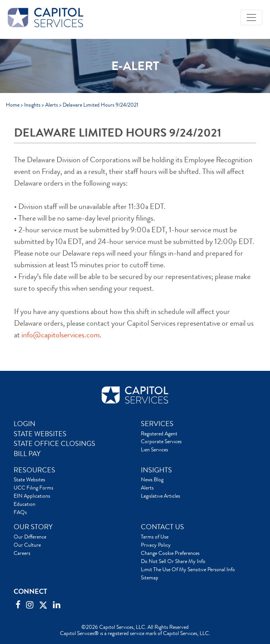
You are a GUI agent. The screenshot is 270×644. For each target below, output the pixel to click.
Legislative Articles (160, 496)
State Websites (29, 479)
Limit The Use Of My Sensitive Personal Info (188, 569)
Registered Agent (159, 433)
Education (25, 504)
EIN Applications (32, 496)
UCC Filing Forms (33, 488)
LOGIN (25, 424)
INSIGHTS (156, 470)
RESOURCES (34, 470)
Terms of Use (155, 537)
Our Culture (27, 545)
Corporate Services (161, 441)
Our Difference (30, 537)
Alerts (52, 105)
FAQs (20, 512)
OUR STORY (33, 527)
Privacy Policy (156, 545)
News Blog (152, 479)
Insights (32, 105)
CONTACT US (162, 527)
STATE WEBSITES (40, 434)
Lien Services (154, 449)
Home (13, 105)
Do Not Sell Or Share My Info (173, 561)
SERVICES (157, 424)
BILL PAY (27, 454)
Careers (22, 553)
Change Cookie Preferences (170, 553)
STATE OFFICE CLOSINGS (54, 444)
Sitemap (150, 577)
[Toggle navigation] (251, 18)
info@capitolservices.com (60, 335)
